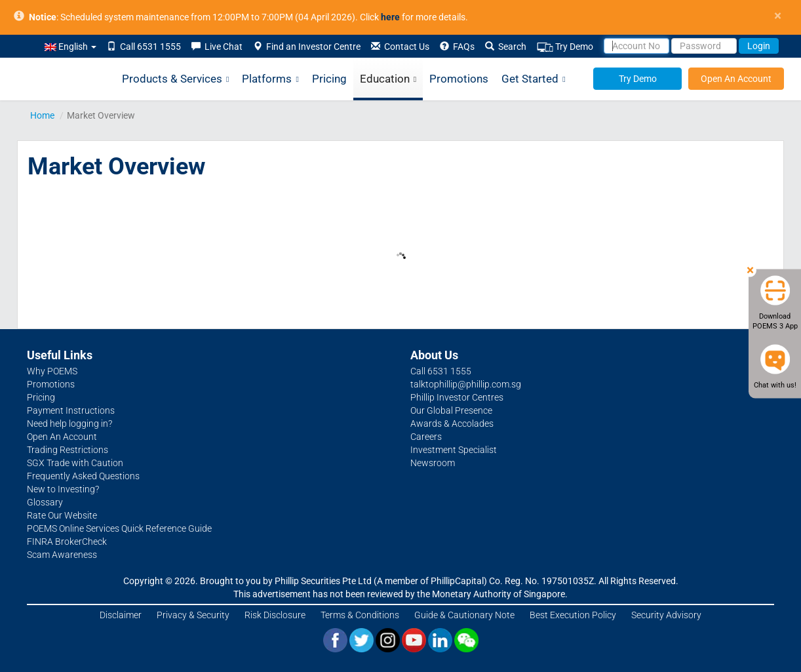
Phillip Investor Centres (457, 397)
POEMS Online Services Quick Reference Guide (119, 528)
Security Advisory (666, 615)
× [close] (778, 16)
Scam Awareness (62, 555)
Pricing (329, 79)
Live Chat (217, 47)
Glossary (45, 502)
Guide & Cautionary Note (464, 615)
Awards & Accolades (452, 424)
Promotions (459, 79)
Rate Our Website (62, 515)
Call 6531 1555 (144, 47)
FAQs (457, 47)
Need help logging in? (69, 424)
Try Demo (565, 47)
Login (759, 46)
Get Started (533, 79)
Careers (426, 437)
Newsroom (433, 463)
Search (506, 47)
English (70, 47)
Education (388, 79)
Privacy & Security (193, 615)
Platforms (270, 79)
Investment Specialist (454, 450)
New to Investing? (63, 489)
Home (42, 115)
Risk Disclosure (275, 615)
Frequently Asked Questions (83, 476)
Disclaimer (121, 615)
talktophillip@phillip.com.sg (466, 384)
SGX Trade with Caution (75, 463)
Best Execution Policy (573, 615)
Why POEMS (52, 371)
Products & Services (175, 79)
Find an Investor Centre (307, 47)
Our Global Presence (451, 410)
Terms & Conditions (360, 615)
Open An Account (736, 79)
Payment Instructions (71, 410)
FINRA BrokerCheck (67, 542)
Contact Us (400, 47)
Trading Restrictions (68, 450)
